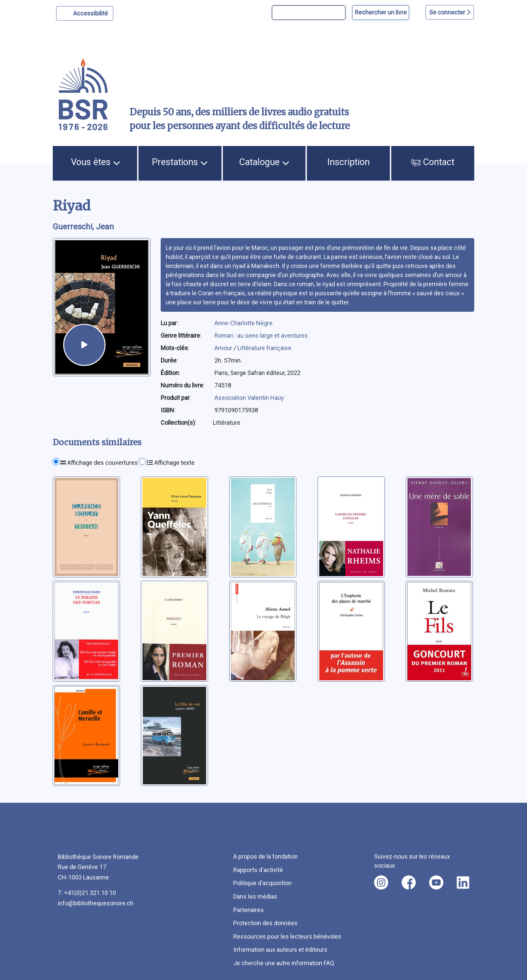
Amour (224, 348)
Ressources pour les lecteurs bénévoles (287, 936)
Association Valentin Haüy (249, 398)
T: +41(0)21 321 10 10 (87, 893)
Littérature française (264, 348)
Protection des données (265, 923)
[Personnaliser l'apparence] (85, 13)
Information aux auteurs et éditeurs (280, 950)
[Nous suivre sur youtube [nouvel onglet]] (436, 882)
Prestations (180, 162)
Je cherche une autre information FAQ (284, 963)
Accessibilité (92, 12)
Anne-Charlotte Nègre (244, 323)
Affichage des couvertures (99, 463)
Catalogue (264, 162)
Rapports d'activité (258, 870)
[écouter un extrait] (84, 345)
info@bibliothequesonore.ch (96, 903)
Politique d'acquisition (262, 883)
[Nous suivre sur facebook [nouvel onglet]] (409, 882)
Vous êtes (96, 162)
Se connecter (450, 12)
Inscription (349, 162)
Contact (433, 162)
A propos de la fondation (266, 856)
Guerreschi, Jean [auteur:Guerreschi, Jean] (83, 227)
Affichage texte (171, 463)
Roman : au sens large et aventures (261, 335)
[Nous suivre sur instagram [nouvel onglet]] (381, 882)
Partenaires (249, 910)
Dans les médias (255, 896)
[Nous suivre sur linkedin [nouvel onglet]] (463, 882)
